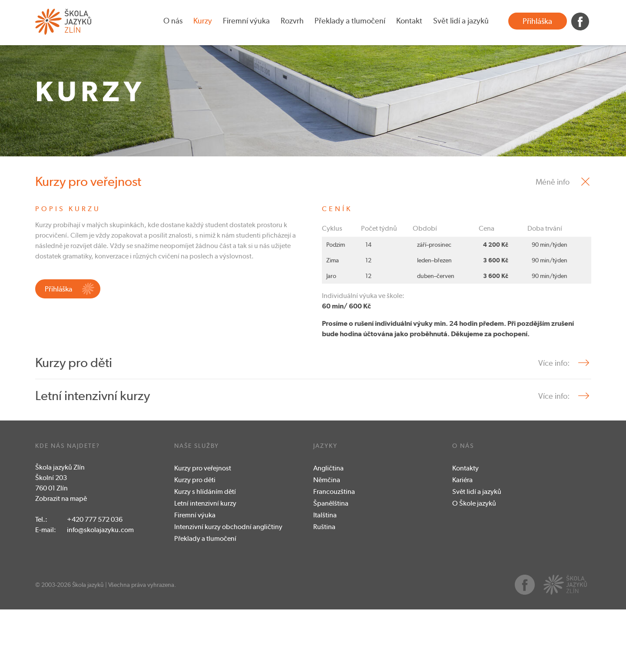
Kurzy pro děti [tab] (74, 425)
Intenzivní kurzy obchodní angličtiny (228, 589)
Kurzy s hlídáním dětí (205, 554)
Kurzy (203, 21)
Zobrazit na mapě (61, 561)
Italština (325, 578)
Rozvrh (292, 21)
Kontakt (409, 21)
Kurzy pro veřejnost (203, 531)
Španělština (331, 566)
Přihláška (537, 21)
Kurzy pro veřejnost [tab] (88, 244)
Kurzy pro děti (195, 542)
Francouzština (334, 554)
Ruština (324, 589)
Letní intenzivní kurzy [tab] (93, 458)
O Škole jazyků (474, 566)
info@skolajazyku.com (100, 592)
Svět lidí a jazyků (461, 21)
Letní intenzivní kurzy (205, 566)
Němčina (327, 542)
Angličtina (328, 531)
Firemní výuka (246, 21)
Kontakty (465, 531)
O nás (173, 21)
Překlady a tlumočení (350, 21)
